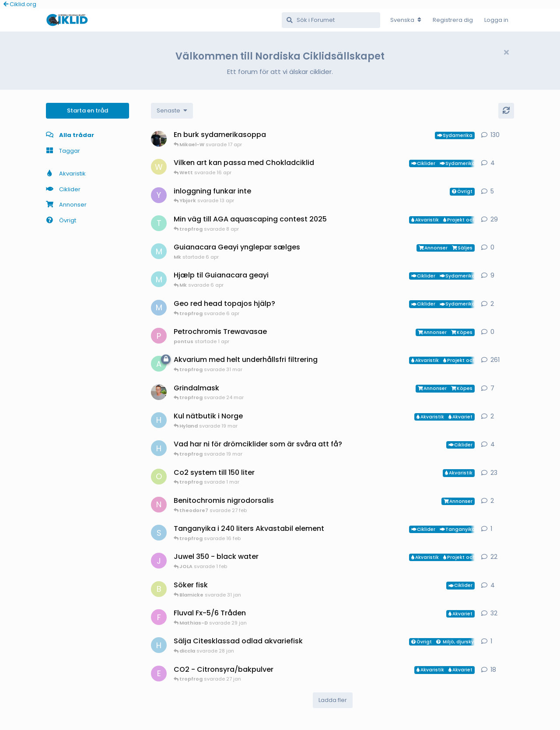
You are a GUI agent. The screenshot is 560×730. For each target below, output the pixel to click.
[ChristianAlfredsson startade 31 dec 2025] (159, 392)
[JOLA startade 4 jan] (159, 561)
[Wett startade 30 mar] (159, 167)
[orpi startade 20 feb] (159, 477)
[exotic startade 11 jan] (159, 674)
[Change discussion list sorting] (172, 111)
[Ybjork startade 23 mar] (159, 195)
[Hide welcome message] (506, 53)
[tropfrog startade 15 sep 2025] (159, 223)
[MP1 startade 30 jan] (159, 308)
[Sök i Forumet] (331, 20)
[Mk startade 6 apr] (159, 251)
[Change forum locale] (406, 20)
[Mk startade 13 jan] (159, 279)
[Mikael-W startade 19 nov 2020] (159, 139)
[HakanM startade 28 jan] (159, 645)
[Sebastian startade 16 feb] (159, 533)
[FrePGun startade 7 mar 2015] (159, 617)
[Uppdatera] (506, 111)
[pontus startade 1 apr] (159, 336)
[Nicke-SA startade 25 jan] (159, 505)
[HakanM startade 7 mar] (159, 420)
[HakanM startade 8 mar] (159, 448)
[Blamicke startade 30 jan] (159, 589)
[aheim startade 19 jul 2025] (159, 364)
